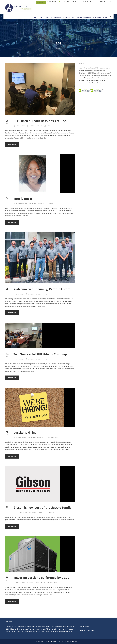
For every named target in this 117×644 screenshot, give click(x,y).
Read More (12, 145)
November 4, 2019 (22, 203)
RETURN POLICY (84, 626)
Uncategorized (53, 437)
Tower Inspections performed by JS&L (41, 578)
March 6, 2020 (20, 126)
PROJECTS (57, 17)
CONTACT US (97, 17)
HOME (41, 17)
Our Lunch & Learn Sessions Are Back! (41, 121)
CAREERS (82, 622)
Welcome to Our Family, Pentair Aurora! (43, 289)
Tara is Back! (23, 199)
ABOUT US (49, 17)
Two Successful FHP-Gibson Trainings (41, 354)
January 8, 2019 (21, 437)
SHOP (36, 17)
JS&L (73, 17)
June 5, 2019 (20, 294)
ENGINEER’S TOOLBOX (84, 17)
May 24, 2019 (20, 359)
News (49, 126)
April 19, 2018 (20, 583)
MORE (105, 17)
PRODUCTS (66, 17)
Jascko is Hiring (25, 433)
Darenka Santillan (36, 126)
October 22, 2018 (22, 513)
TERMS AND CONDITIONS (87, 631)
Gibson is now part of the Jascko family (43, 508)
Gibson (52, 513)
